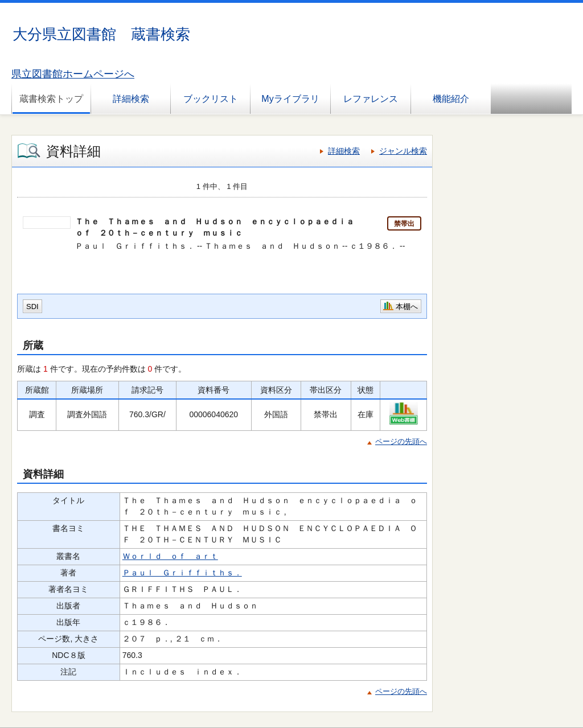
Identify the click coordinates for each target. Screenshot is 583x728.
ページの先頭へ (401, 441)
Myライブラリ (290, 99)
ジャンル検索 (403, 151)
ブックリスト (211, 99)
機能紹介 (451, 99)
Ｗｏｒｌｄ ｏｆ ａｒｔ (170, 556)
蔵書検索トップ (51, 99)
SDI (32, 307)
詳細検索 (131, 99)
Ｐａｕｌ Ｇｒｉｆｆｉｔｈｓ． (182, 573)
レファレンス (371, 99)
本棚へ (407, 307)
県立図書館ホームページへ (73, 74)
